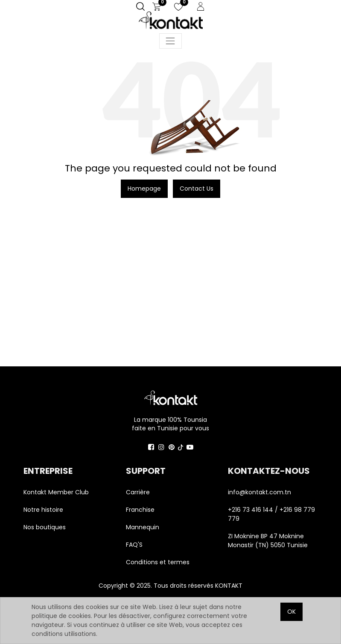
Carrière (138, 492)
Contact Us (197, 189)
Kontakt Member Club (56, 492)
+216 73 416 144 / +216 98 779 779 (271, 514)
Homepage (144, 189)
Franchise (140, 510)
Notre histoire (43, 510)
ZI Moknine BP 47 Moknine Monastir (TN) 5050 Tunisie (268, 541)
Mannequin (143, 527)
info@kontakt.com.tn (260, 492)
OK (291, 612)
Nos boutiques (45, 527)
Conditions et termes (158, 562)
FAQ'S (134, 545)
